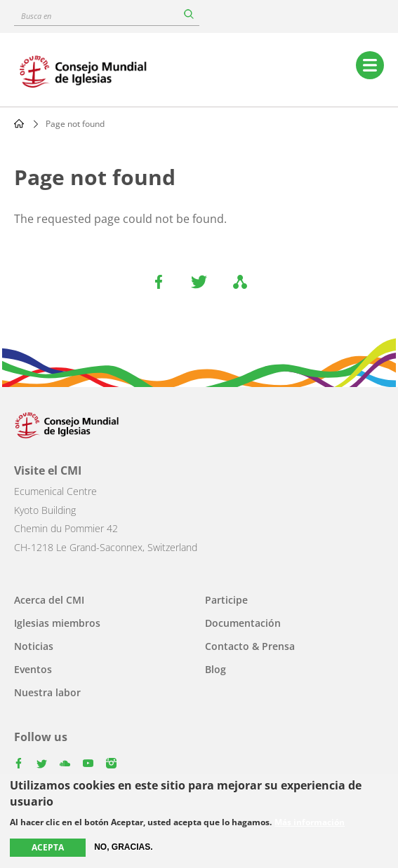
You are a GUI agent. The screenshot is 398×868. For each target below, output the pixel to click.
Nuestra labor (47, 692)
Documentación (243, 623)
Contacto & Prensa (250, 646)
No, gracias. (123, 847)
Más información (310, 822)
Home (19, 123)
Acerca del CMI (49, 600)
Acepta (48, 847)
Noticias (34, 646)
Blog (215, 669)
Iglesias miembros (57, 623)
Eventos (33, 669)
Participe (226, 600)
